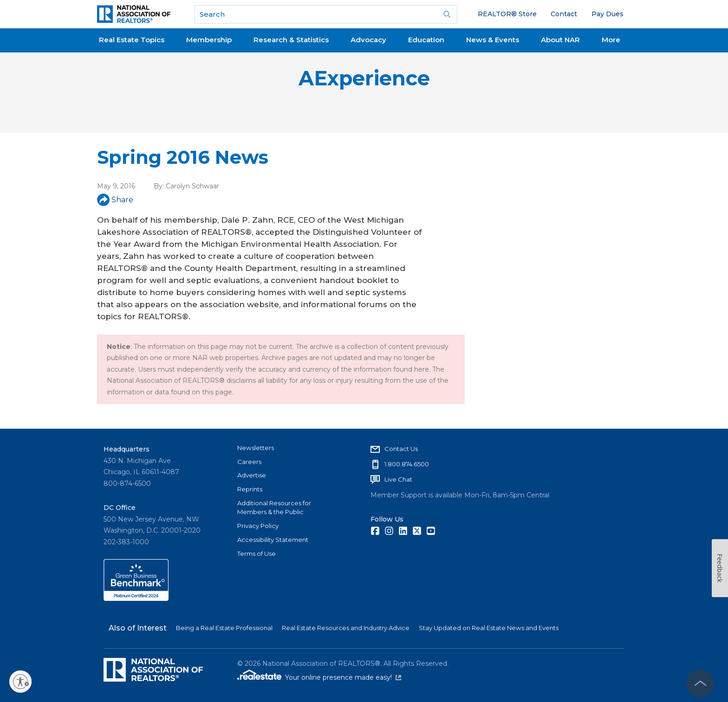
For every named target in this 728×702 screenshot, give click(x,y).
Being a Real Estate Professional (224, 628)
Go (447, 14)
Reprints (250, 489)
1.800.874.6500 (407, 464)
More (611, 40)
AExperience (364, 78)
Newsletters (256, 448)
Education (426, 40)
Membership (209, 40)
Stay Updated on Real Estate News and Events (489, 628)
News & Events (493, 40)
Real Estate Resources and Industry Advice (346, 628)
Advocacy (368, 40)
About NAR (560, 40)
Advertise (252, 475)
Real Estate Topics (132, 40)
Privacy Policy (258, 526)
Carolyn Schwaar (192, 186)
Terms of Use (257, 554)
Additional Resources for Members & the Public (274, 508)
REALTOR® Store (507, 14)
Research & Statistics (291, 40)
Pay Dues (608, 14)
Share (115, 200)
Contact (564, 14)
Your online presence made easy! (343, 677)
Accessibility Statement (273, 540)
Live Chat (398, 479)
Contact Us (401, 449)
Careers (249, 462)
